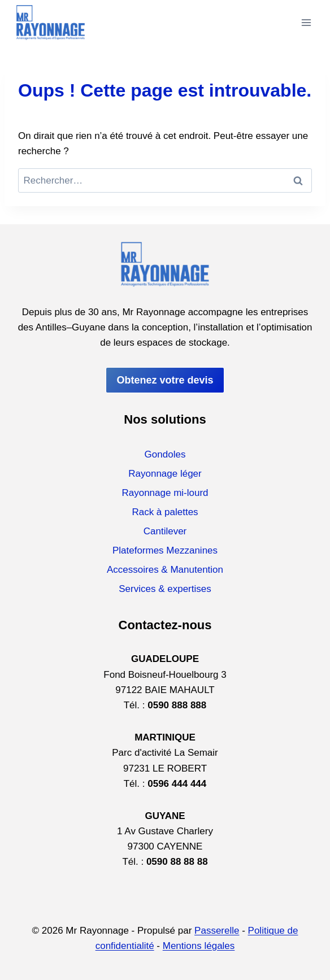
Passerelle (217, 931)
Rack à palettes (165, 512)
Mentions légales (199, 946)
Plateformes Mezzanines (165, 550)
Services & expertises (165, 589)
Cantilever (165, 531)
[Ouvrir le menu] (306, 22)
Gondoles (165, 454)
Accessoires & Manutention (165, 570)
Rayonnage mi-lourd (165, 493)
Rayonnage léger (165, 474)
